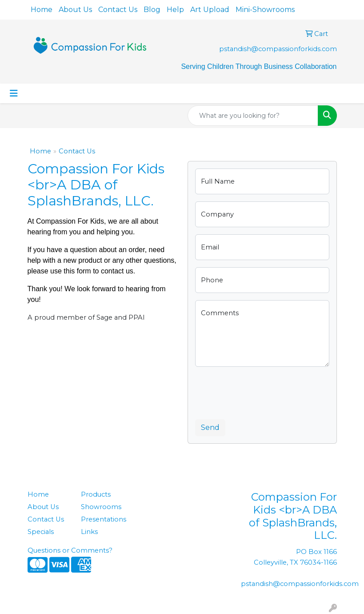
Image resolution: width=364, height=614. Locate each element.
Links (89, 532)
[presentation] (263, 391)
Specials (41, 532)
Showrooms (101, 507)
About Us (75, 10)
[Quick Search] (253, 116)
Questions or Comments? (70, 550)
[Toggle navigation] (14, 93)
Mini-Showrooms (265, 10)
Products (96, 494)
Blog (152, 10)
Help (175, 10)
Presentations (102, 519)
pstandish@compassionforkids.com (278, 49)
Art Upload (210, 10)
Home (42, 10)
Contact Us (118, 10)
